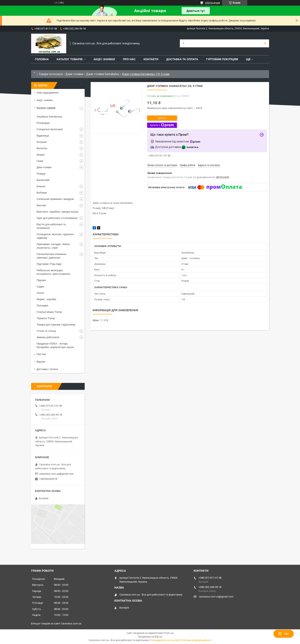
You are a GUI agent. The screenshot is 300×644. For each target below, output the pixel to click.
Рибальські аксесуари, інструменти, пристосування (53, 272)
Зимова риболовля (48, 337)
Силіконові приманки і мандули (55, 199)
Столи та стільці (46, 331)
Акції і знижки (104, 59)
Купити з (162, 125)
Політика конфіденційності (196, 640)
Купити (162, 118)
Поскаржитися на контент (165, 640)
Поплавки (42, 306)
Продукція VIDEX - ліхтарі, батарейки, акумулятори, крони (55, 345)
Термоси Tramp (46, 318)
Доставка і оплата (47, 369)
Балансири (43, 180)
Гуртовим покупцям (222, 59)
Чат (284, 634)
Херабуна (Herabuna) (49, 117)
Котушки (42, 142)
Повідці (41, 174)
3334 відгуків (213, 3)
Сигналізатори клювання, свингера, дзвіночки (52, 256)
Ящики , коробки (46, 299)
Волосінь (42, 148)
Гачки (40, 161)
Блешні (41, 186)
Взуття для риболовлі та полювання (51, 226)
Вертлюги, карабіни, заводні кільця (58, 212)
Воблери (42, 193)
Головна (42, 59)
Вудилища (43, 136)
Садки (40, 287)
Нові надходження (48, 93)
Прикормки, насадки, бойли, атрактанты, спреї (54, 246)
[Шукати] (265, 43)
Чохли (40, 293)
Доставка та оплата (182, 59)
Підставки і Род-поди (49, 264)
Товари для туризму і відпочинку (56, 325)
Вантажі (41, 205)
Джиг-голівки (74, 74)
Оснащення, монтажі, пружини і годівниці (56, 236)
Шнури (41, 155)
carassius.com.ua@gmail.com (56, 474)
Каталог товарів (70, 59)
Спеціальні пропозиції (50, 129)
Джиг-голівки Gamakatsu (103, 74)
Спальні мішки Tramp (49, 312)
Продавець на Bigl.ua (150, 637)
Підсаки (41, 280)
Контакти (151, 59)
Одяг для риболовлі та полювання (57, 218)
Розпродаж (43, 123)
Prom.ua (169, 633)
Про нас (129, 59)
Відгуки (41, 362)
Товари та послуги (51, 74)
